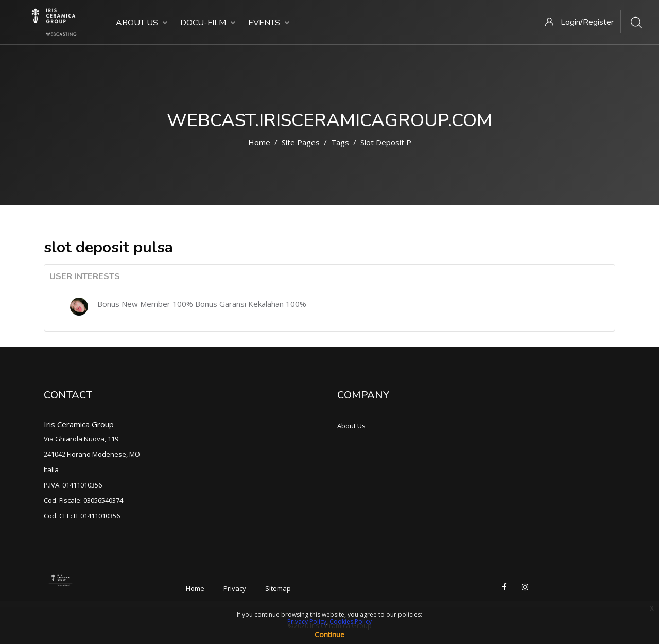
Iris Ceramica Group (79, 424)
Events (269, 23)
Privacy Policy (307, 622)
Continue (329, 634)
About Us (142, 23)
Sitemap (278, 588)
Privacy (235, 588)
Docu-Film (208, 23)
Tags (340, 142)
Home (259, 142)
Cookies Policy (351, 622)
